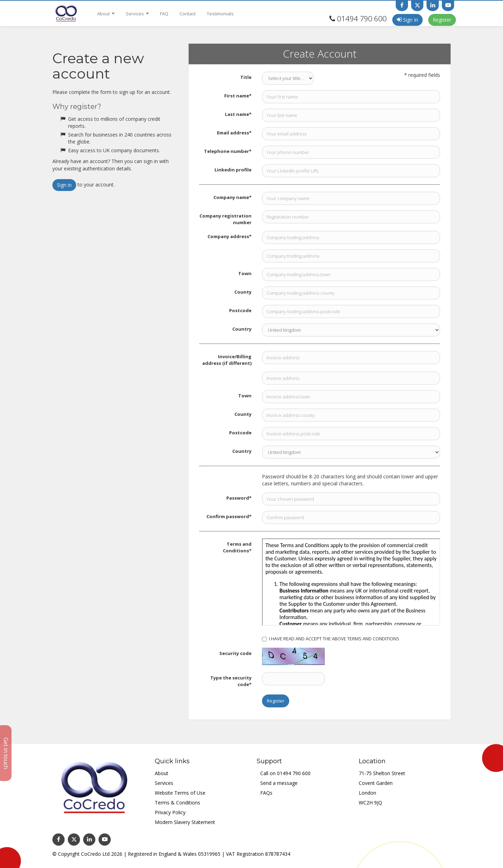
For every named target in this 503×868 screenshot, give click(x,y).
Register (442, 20)
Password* (239, 498)
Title (246, 77)
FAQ (164, 14)
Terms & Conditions (177, 803)
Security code (235, 653)
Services (137, 14)
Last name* (238, 114)
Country (242, 329)
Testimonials (220, 14)
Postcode (240, 310)
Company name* (232, 197)
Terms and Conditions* (237, 547)
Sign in (64, 185)
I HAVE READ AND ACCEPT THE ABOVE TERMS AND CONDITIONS (331, 639)
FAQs (266, 793)
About (106, 14)
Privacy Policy (170, 812)
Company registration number (225, 219)
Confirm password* (229, 516)
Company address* (229, 236)
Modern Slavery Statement (185, 822)
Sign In (407, 20)
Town (245, 273)
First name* (238, 96)
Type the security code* (231, 681)
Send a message (279, 783)
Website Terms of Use (180, 793)
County (243, 292)
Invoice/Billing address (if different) (227, 360)
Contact (188, 14)
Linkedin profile (233, 170)
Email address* (234, 133)
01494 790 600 (362, 19)
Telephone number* (228, 151)
